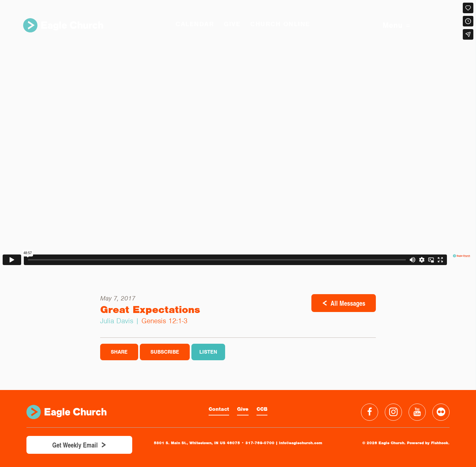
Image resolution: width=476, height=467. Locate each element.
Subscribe (165, 352)
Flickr (441, 412)
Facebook (370, 412)
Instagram (393, 412)
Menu (396, 25)
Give (243, 409)
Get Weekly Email (75, 445)
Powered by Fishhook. (428, 443)
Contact (219, 409)
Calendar (195, 24)
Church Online (280, 24)
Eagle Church (63, 25)
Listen (208, 352)
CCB (262, 409)
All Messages (348, 303)
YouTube (417, 412)
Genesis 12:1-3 (164, 321)
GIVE (232, 24)
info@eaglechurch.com (301, 443)
